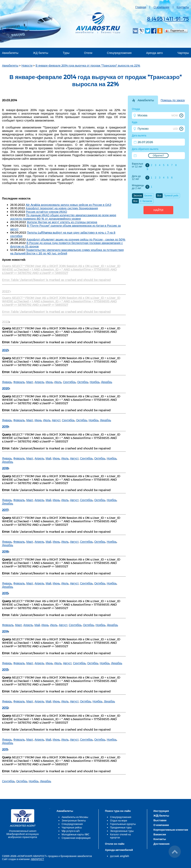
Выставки (160, 820)
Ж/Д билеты (161, 816)
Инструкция (161, 811)
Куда (135, 122)
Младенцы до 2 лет (138, 187)
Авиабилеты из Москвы (75, 817)
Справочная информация (76, 838)
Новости (27, 65)
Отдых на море (119, 820)
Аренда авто (155, 53)
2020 (6, 388)
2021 (5, 350)
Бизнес (148, 196)
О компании (161, 7)
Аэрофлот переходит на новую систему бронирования (62, 208)
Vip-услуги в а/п (71, 831)
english (125, 856)
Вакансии (160, 834)
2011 (5, 749)
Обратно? (158, 156)
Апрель (39, 382)
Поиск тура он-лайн (118, 811)
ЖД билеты (41, 53)
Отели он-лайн (115, 844)
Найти (158, 210)
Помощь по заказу (173, 100)
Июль (58, 382)
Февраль (19, 382)
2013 (5, 669)
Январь (7, 382)
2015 (5, 593)
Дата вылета (139, 136)
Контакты (183, 7)
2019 (5, 426)
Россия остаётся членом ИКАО (46, 212)
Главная (141, 7)
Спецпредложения (119, 53)
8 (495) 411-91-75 (168, 18)
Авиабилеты (10, 53)
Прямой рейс (171, 196)
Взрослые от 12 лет (137, 165)
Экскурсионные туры (122, 831)
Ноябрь (95, 382)
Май (48, 458)
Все (159, 196)
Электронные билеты (74, 820)
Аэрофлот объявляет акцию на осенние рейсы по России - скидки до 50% (76, 239)
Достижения (161, 844)
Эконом (138, 196)
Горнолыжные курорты (123, 824)
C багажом (146, 201)
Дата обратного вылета (145, 149)
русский (114, 856)
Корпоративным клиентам (171, 830)
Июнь (49, 382)
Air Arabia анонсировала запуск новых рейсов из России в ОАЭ (68, 205)
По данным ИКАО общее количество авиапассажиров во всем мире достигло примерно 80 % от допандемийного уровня (63, 217)
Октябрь (83, 382)
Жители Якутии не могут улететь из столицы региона (62, 222)
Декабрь (107, 382)
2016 (5, 551)
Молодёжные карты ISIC (75, 834)
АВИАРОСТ (37, 859)
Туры (66, 53)
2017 (5, 510)
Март (30, 382)
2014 (5, 631)
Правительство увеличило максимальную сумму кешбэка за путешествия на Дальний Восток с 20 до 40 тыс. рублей (67, 252)
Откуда (136, 109)
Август (56, 420)
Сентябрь (69, 382)
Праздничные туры (121, 827)
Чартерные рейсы (72, 827)
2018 (5, 468)
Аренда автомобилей (119, 850)
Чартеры (183, 53)
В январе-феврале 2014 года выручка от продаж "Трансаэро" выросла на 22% (88, 65)
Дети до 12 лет (136, 178)
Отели (88, 53)
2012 (5, 708)
